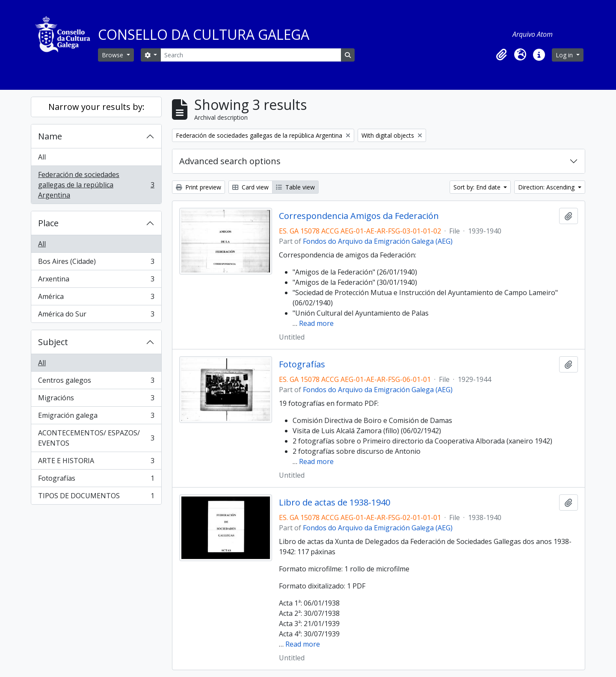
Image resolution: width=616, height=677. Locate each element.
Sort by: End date (478, 187)
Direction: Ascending (547, 187)
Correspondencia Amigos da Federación (359, 216)
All (42, 157)
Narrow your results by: (96, 107)
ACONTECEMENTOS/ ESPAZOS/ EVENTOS (96, 438)
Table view (295, 187)
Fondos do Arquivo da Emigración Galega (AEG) (378, 241)
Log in (565, 55)
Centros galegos (96, 382)
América (96, 298)
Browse (113, 55)
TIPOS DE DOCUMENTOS (96, 497)
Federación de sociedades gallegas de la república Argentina (96, 185)
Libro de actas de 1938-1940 (335, 503)
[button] (501, 55)
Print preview (198, 187)
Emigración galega (96, 417)
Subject (53, 342)
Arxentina (96, 281)
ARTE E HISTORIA (96, 463)
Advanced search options (230, 161)
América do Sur (96, 316)
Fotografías (96, 480)
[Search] (251, 55)
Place (48, 223)
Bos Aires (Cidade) (96, 263)
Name (50, 136)
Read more (316, 323)
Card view (250, 187)
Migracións (96, 400)
